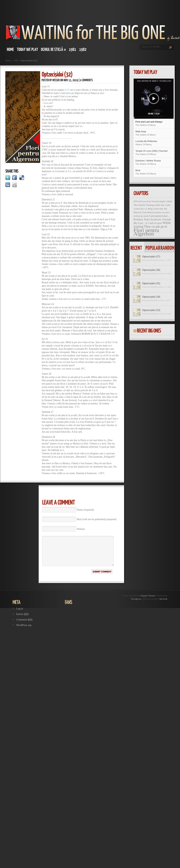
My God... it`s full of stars (148, 223)
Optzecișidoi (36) (151, 270)
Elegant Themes (148, 601)
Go (146, 209)
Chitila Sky (159, 205)
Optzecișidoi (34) (151, 297)
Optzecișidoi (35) (151, 283)
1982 (16, 60)
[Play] (154, 99)
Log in (20, 614)
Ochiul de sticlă (141, 216)
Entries (23, 620)
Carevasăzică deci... (159, 216)
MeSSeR (154, 260)
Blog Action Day (156, 209)
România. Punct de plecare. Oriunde (152, 219)
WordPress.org (24, 631)
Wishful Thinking (146, 205)
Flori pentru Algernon (146, 232)
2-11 (67, 90)
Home (8, 60)
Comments (24, 625)
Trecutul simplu (158, 201)
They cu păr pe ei (156, 227)
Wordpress (136, 605)
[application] (154, 99)
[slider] (146, 118)
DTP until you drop (142, 201)
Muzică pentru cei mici (158, 212)
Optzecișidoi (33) (151, 310)
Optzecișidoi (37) (151, 257)
